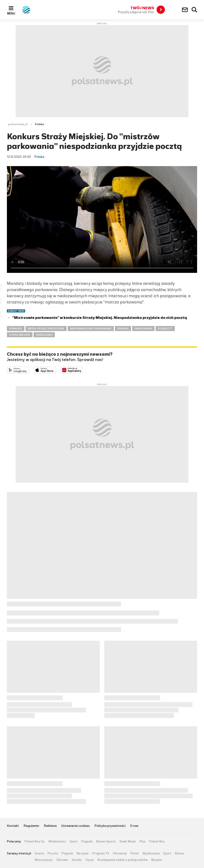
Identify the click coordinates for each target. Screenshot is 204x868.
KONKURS (16, 329)
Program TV (101, 854)
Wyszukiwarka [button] (195, 10)
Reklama (50, 826)
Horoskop (120, 854)
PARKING (123, 329)
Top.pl (89, 860)
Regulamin (31, 826)
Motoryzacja (44, 860)
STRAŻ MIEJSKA (20, 335)
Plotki (135, 854)
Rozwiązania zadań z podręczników (122, 860)
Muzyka (157, 860)
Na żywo (83, 854)
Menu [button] (11, 13)
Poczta (53, 854)
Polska (39, 124)
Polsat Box (157, 842)
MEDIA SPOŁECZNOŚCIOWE (46, 329)
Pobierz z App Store (56, 370)
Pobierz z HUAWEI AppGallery (83, 370)
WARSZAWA (44, 335)
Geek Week (128, 842)
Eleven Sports (106, 842)
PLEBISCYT (165, 329)
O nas (134, 826)
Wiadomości (57, 842)
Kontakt (13, 826)
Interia (39, 854)
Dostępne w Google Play (29, 370)
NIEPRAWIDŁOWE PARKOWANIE (91, 329)
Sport (74, 842)
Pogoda (87, 842)
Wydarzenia (151, 854)
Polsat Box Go (35, 842)
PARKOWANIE (143, 329)
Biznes (180, 854)
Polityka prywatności (110, 826)
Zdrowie (62, 860)
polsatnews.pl (18, 124)
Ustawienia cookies (76, 826)
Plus (143, 842)
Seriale (77, 860)
